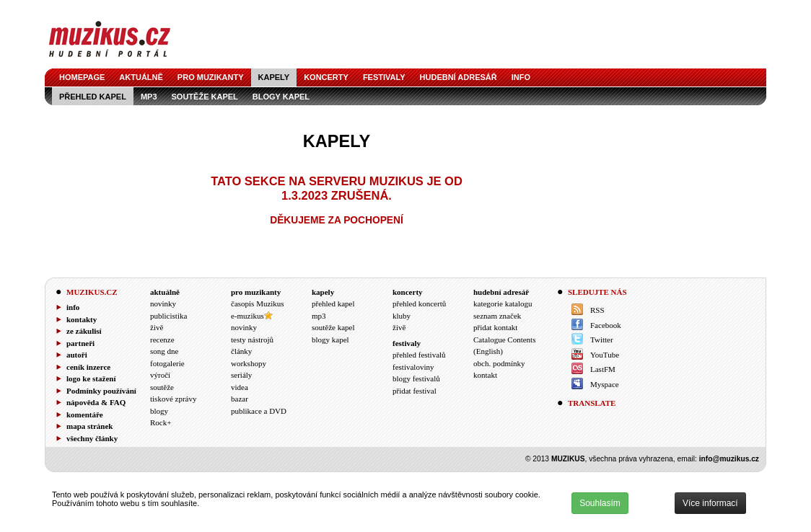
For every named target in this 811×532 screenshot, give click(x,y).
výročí (160, 375)
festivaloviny (413, 367)
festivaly (384, 77)
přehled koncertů (419, 303)
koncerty (326, 77)
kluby (402, 316)
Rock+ (161, 422)
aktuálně (141, 77)
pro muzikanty (211, 77)
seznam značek (497, 316)
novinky (163, 303)
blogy (159, 411)
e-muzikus (247, 316)
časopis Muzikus (258, 303)
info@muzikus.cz (729, 459)
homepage (82, 77)
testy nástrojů (252, 340)
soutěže (162, 387)
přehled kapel (93, 97)
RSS (597, 310)
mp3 (149, 97)
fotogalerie (167, 363)
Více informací (710, 503)
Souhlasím (600, 503)
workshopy (249, 363)
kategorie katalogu (503, 303)
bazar (240, 399)
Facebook (606, 325)
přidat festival (415, 391)
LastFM (603, 369)
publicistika (168, 316)
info (521, 77)
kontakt (485, 375)
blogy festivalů (416, 378)
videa (240, 387)
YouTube (605, 355)
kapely (274, 77)
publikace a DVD (259, 411)
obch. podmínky (499, 363)
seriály (241, 375)
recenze (162, 340)
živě (157, 327)
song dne (164, 351)
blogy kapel (281, 97)
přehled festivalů (419, 355)
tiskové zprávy (173, 399)
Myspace (605, 384)
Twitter (602, 340)
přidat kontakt (495, 327)
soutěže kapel (205, 97)
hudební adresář (459, 77)
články (241, 351)
